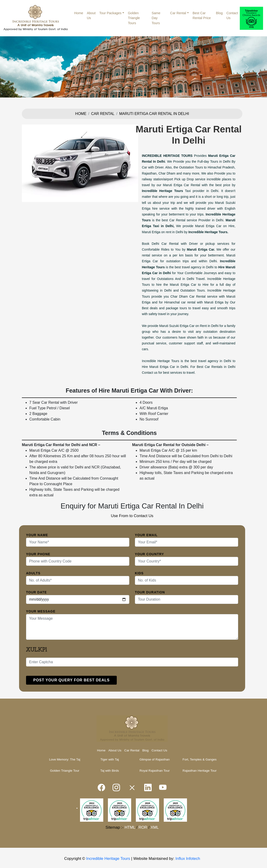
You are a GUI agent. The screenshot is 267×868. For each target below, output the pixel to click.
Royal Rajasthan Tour (155, 771)
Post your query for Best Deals (71, 680)
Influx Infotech (188, 859)
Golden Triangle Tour (65, 771)
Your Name (37, 535)
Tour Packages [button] (110, 13)
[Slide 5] (150, 91)
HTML (130, 827)
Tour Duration (150, 592)
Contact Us (232, 16)
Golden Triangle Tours (134, 18)
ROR (143, 827)
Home (79, 13)
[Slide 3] (133, 91)
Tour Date (36, 592)
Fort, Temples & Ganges (200, 759)
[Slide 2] (125, 91)
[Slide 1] (117, 91)
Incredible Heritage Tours (108, 859)
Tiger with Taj (110, 759)
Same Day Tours (156, 18)
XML (155, 827)
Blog (219, 13)
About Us (91, 16)
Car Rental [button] (178, 13)
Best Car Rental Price (202, 16)
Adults (33, 573)
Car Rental (103, 114)
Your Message (41, 611)
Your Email (146, 535)
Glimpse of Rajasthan (155, 759)
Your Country (149, 554)
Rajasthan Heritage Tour (200, 771)
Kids (139, 573)
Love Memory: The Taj (65, 759)
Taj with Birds (110, 771)
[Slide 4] (142, 91)
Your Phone (38, 554)
